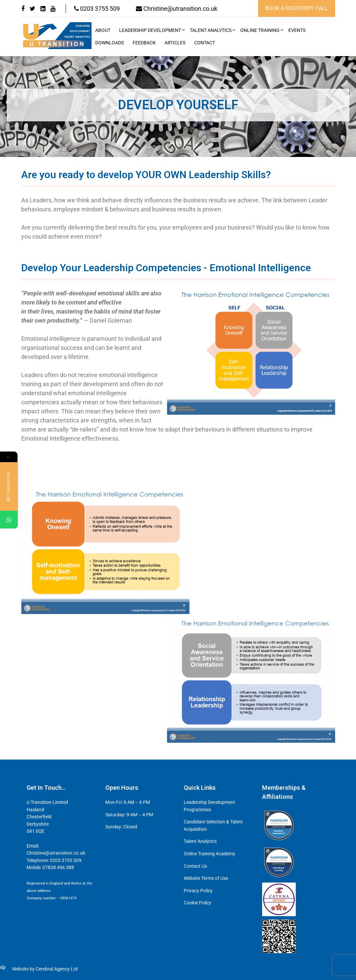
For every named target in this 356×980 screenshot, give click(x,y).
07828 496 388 (58, 868)
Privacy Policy (198, 891)
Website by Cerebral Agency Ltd (45, 969)
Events (297, 30)
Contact (205, 43)
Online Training (260, 30)
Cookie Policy (198, 903)
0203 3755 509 (97, 9)
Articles (175, 43)
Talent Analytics (211, 30)
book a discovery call (297, 8)
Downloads (110, 43)
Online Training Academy (209, 854)
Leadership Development (150, 30)
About (103, 30)
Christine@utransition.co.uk (178, 9)
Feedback (144, 43)
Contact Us (195, 866)
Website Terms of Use (206, 878)
